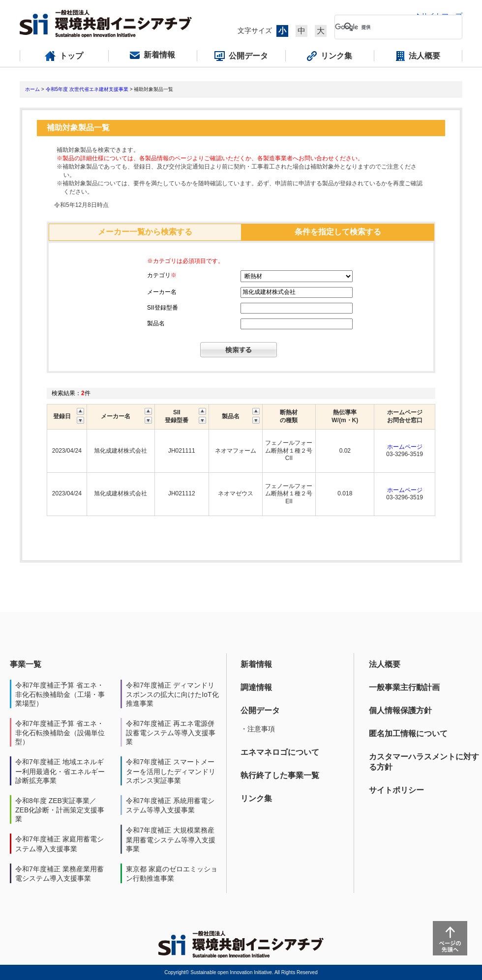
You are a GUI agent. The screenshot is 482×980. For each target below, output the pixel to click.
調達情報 (256, 687)
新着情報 (256, 664)
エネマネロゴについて (280, 752)
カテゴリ (162, 275)
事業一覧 (26, 664)
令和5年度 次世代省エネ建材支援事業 (87, 89)
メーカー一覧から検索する (145, 232)
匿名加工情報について (408, 734)
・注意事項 (258, 729)
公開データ (260, 710)
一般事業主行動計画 (404, 687)
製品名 (156, 323)
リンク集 (256, 798)
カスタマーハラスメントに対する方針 (424, 762)
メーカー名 (162, 292)
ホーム (32, 89)
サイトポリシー (396, 790)
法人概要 (385, 664)
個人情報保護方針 (400, 710)
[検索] (391, 27)
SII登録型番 (163, 308)
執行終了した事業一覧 (280, 775)
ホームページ (405, 447)
